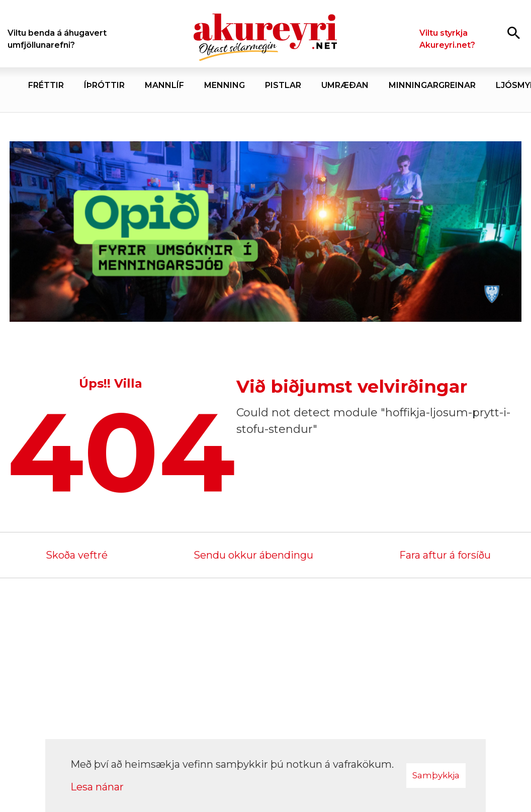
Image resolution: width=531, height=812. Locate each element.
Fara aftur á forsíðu (445, 555)
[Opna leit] (514, 32)
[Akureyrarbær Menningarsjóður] (265, 232)
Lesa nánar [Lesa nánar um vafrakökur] (97, 787)
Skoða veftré (77, 555)
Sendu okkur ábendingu (253, 555)
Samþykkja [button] (436, 775)
